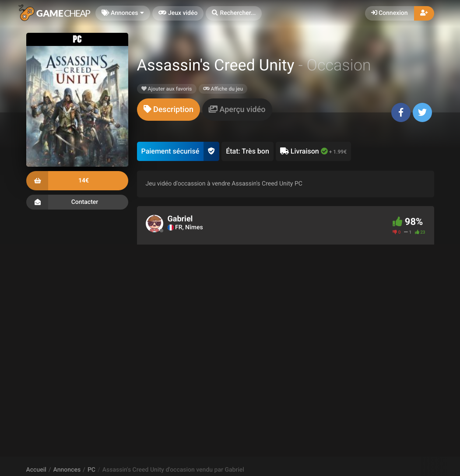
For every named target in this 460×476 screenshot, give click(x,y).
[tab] (169, 110)
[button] (234, 13)
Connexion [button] (390, 13)
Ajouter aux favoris (167, 89)
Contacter (77, 202)
